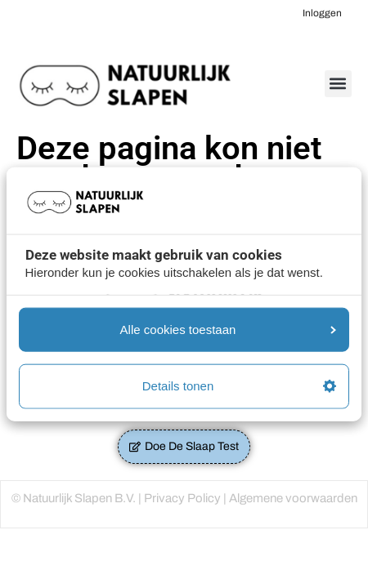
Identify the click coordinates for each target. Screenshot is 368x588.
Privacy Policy (182, 498)
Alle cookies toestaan (228, 329)
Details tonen (239, 386)
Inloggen (322, 13)
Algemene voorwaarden (293, 498)
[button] (338, 84)
